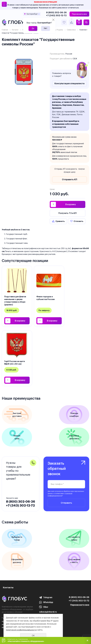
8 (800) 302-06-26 (56, 12)
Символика (71, 30)
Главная (5, 30)
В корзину (71, 204)
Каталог (15, 30)
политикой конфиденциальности (21, 630)
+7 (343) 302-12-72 (56, 15)
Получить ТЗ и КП (68, 213)
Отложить (78, 221)
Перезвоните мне (80, 605)
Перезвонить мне (79, 14)
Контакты (8, 587)
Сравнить (60, 221)
